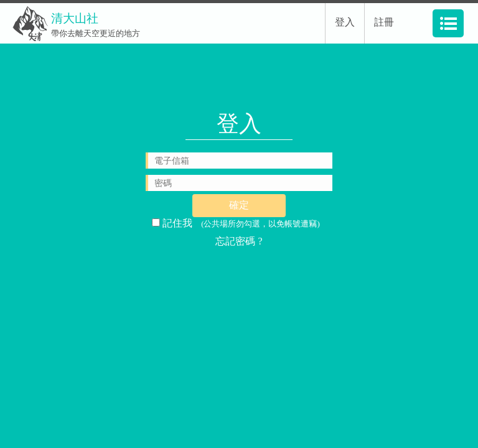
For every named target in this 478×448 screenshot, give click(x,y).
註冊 (384, 22)
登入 (345, 22)
